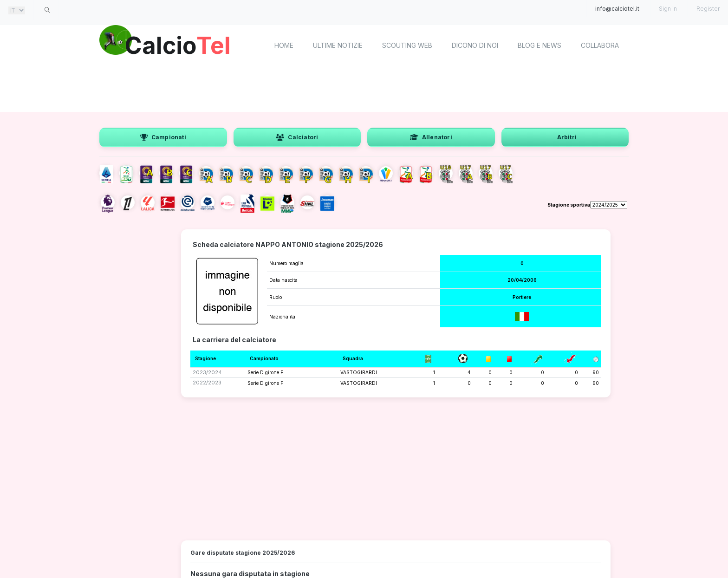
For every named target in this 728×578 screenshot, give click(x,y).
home (284, 45)
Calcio (178, 44)
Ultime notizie (338, 45)
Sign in (668, 9)
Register (708, 9)
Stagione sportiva (569, 205)
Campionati (163, 137)
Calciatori (297, 137)
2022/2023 (207, 383)
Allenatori (431, 137)
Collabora (600, 45)
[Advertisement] (364, 88)
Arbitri (567, 137)
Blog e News (539, 45)
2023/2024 (207, 372)
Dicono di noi (475, 45)
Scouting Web (407, 45)
